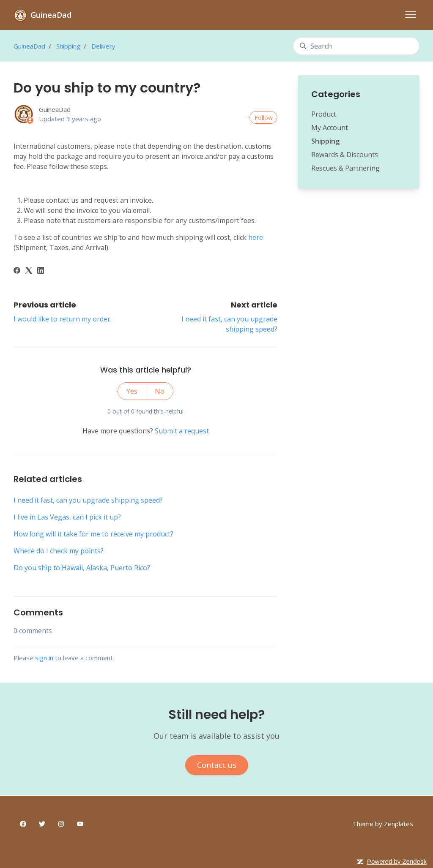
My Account (330, 128)
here (256, 237)
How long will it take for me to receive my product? (93, 534)
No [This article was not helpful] (160, 391)
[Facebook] (17, 271)
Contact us (217, 765)
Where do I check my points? (59, 551)
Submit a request (182, 431)
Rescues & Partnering (345, 168)
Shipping (68, 46)
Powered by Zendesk (397, 861)
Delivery (103, 46)
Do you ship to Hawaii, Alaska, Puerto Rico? (82, 568)
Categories (336, 94)
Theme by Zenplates (383, 823)
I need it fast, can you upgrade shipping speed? (88, 500)
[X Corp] (29, 271)
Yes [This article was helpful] (132, 391)
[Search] (356, 46)
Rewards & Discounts (345, 155)
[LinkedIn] (41, 271)
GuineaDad (29, 46)
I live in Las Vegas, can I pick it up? (67, 517)
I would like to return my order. (63, 319)
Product (324, 114)
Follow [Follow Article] (264, 118)
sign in (44, 658)
